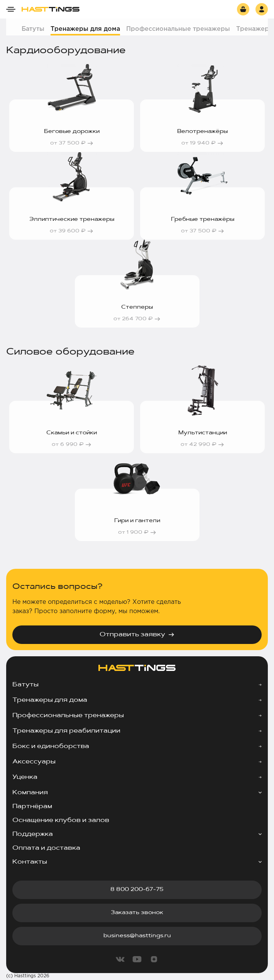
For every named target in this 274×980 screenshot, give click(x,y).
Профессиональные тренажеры (178, 29)
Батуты (33, 29)
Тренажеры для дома (85, 29)
